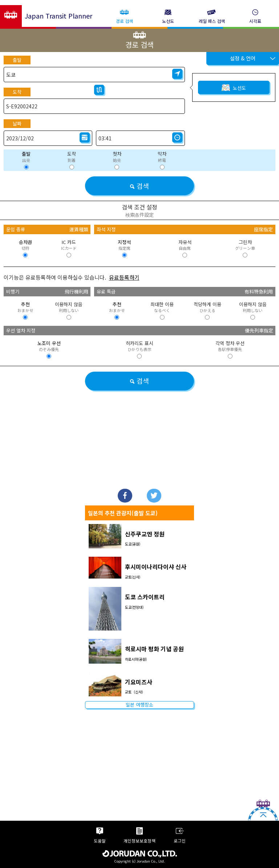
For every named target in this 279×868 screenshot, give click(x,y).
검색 (139, 186)
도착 (17, 92)
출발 (17, 60)
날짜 (17, 123)
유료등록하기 (124, 277)
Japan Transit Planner (58, 16)
